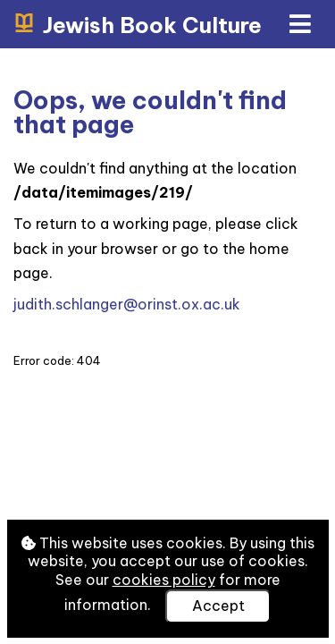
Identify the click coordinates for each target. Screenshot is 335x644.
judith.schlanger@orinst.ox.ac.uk (127, 304)
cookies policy (164, 580)
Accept (218, 606)
